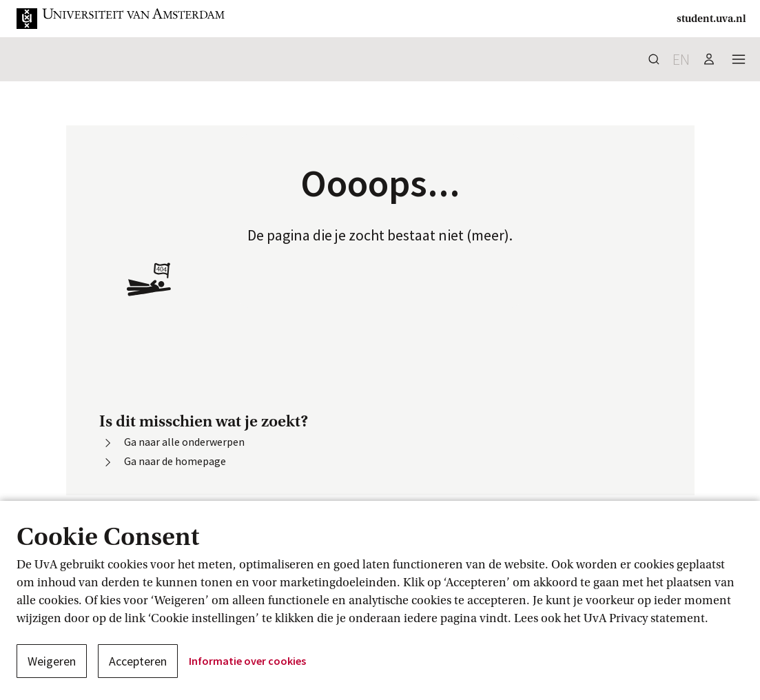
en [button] (681, 59)
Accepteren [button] (138, 661)
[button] (121, 19)
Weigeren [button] (52, 661)
